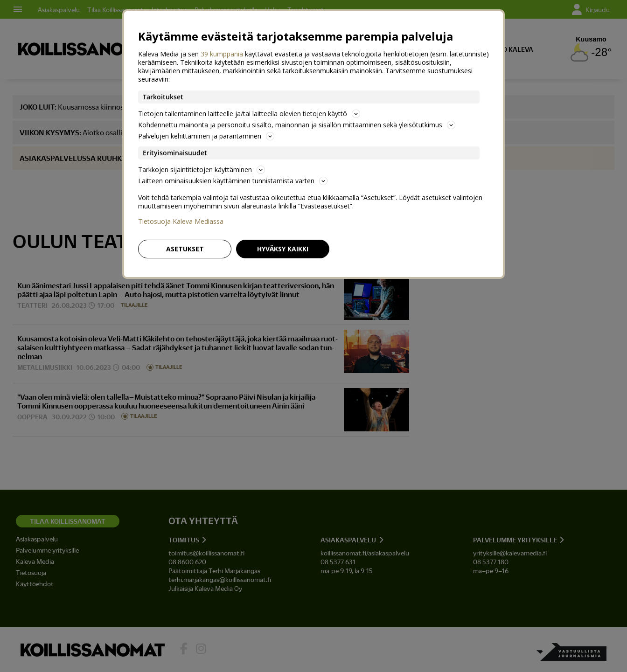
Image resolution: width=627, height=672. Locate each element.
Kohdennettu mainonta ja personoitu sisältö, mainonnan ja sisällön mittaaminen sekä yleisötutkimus (297, 125)
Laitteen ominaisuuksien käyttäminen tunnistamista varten (233, 181)
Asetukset (185, 249)
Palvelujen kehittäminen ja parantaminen (206, 136)
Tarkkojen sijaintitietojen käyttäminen (202, 170)
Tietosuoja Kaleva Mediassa (181, 222)
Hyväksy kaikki (283, 249)
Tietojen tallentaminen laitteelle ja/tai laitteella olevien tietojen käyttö (249, 114)
